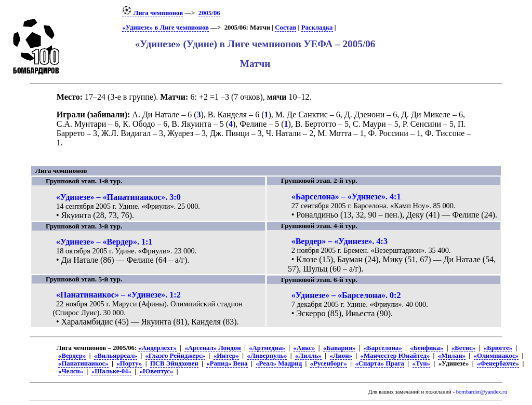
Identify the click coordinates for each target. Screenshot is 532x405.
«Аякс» (304, 348)
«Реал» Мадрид (279, 363)
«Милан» (452, 356)
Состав (285, 28)
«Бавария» (339, 348)
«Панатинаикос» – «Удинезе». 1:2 (118, 295)
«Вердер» (72, 356)
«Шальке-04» (111, 371)
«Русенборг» (329, 363)
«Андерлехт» (157, 348)
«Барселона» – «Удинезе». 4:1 (346, 197)
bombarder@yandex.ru (482, 392)
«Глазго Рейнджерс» (175, 356)
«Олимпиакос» (496, 356)
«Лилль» (308, 356)
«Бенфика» (427, 348)
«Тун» (421, 363)
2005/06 (209, 13)
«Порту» (129, 363)
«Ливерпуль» (267, 356)
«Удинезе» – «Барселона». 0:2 (346, 295)
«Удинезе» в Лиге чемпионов (165, 28)
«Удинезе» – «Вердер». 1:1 (104, 242)
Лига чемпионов (152, 13)
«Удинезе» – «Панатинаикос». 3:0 (118, 197)
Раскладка (317, 28)
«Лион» (341, 356)
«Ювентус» (156, 371)
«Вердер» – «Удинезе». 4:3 (340, 241)
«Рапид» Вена (227, 363)
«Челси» (71, 371)
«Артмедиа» (267, 348)
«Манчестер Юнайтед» (395, 356)
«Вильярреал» (116, 356)
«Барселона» (383, 348)
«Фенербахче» (498, 363)
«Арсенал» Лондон (212, 348)
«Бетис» (463, 348)
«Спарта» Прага (379, 363)
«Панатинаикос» (83, 363)
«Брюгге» (498, 348)
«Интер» (226, 356)
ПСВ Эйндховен (174, 363)
